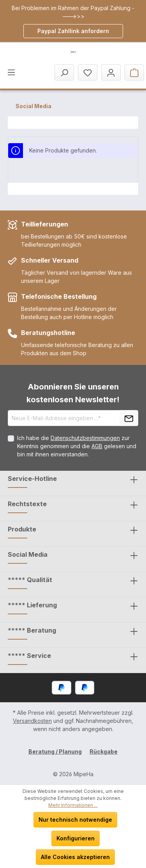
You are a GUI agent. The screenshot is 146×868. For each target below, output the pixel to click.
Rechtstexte (27, 504)
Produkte (22, 529)
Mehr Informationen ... (73, 805)
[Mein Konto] (111, 72)
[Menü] (11, 72)
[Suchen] (64, 72)
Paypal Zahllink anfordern (73, 31)
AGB (97, 446)
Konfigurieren (76, 838)
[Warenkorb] (134, 72)
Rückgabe (104, 751)
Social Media (28, 554)
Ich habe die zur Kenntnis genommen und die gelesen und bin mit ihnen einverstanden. (77, 446)
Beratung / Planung (55, 751)
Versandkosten (32, 721)
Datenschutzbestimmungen (85, 438)
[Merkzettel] (88, 72)
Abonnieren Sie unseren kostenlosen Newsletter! (73, 393)
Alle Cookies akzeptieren (75, 857)
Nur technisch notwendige (75, 820)
